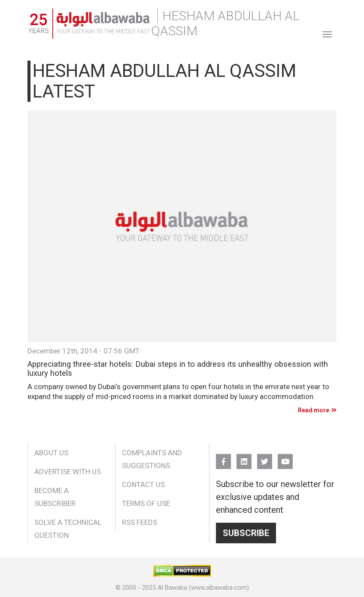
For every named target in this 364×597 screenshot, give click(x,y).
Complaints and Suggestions (152, 459)
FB (223, 458)
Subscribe (246, 533)
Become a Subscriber (55, 497)
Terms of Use (146, 503)
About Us (51, 453)
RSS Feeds (140, 522)
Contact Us (143, 484)
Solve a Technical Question (68, 529)
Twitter (265, 458)
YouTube (285, 458)
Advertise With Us (68, 472)
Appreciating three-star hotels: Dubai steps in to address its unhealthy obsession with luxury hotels (178, 369)
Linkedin (244, 458)
